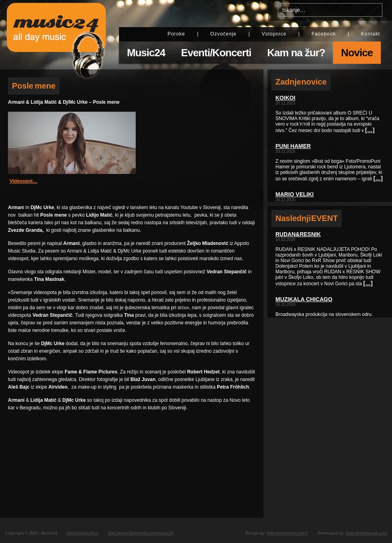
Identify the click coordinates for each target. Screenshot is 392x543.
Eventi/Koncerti (216, 53)
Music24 (146, 53)
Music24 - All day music (56, 35)
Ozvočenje (224, 34)
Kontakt (370, 34)
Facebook (324, 34)
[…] (370, 130)
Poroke (176, 34)
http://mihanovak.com (367, 533)
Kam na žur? (296, 53)
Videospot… (24, 181)
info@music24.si (82, 533)
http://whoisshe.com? (288, 533)
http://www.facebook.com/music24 (141, 533)
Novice (357, 53)
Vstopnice (274, 34)
